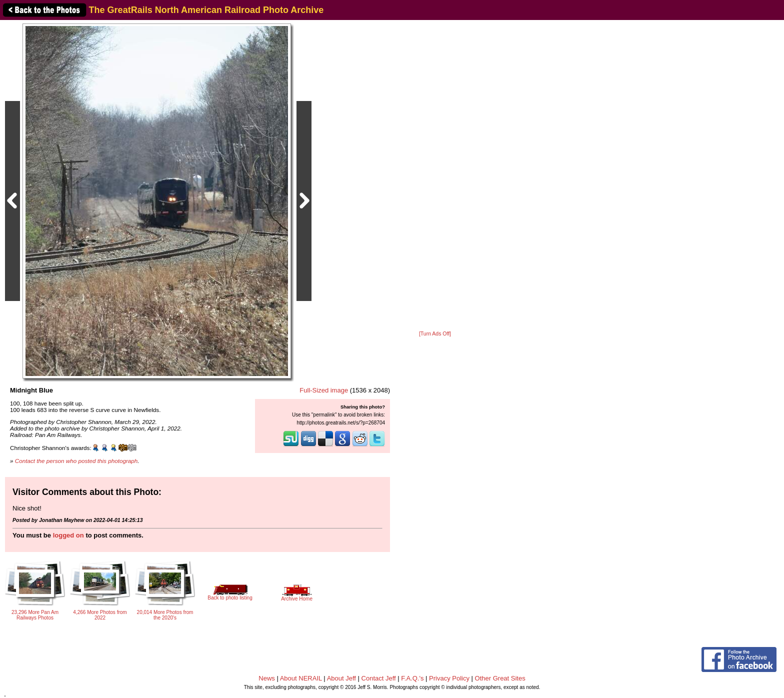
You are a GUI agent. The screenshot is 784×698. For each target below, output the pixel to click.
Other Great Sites (500, 678)
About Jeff (341, 678)
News (267, 678)
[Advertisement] (435, 176)
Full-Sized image (324, 390)
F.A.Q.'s (412, 678)
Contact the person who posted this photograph (76, 461)
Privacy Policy (449, 678)
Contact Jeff (379, 678)
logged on (68, 535)
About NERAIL (301, 678)
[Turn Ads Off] (435, 334)
